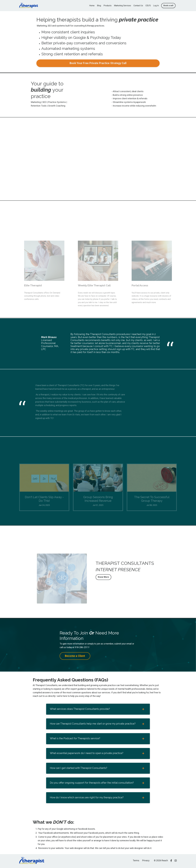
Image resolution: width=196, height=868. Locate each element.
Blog (99, 6)
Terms (136, 861)
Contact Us (138, 6)
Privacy (146, 861)
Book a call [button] (168, 6)
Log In (156, 6)
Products (107, 6)
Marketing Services (122, 6)
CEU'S (148, 6)
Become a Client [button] (75, 656)
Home (92, 6)
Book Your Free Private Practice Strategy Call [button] (98, 63)
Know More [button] (103, 577)
